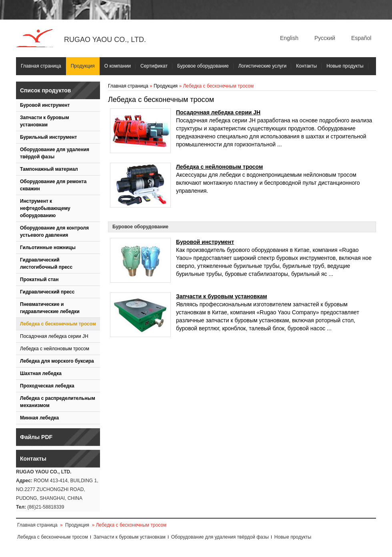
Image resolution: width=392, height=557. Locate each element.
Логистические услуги (263, 66)
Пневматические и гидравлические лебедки (50, 308)
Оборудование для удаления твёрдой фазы (55, 153)
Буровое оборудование (203, 66)
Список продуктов (45, 90)
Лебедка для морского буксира (57, 361)
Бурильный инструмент (48, 137)
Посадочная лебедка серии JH (54, 336)
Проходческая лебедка (47, 386)
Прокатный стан (39, 279)
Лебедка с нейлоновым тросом (55, 349)
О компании (118, 66)
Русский (325, 38)
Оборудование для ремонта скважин (53, 185)
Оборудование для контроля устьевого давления (54, 232)
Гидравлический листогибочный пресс (46, 264)
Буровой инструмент (45, 105)
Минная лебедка (39, 418)
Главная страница (41, 66)
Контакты (306, 66)
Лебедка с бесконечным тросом (58, 324)
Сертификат (154, 66)
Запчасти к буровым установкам (45, 121)
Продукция (83, 66)
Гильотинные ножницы (48, 248)
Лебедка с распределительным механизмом (58, 402)
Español (361, 38)
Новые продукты (345, 66)
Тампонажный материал (49, 169)
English (289, 38)
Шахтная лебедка (41, 373)
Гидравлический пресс (47, 292)
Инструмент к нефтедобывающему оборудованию (45, 208)
